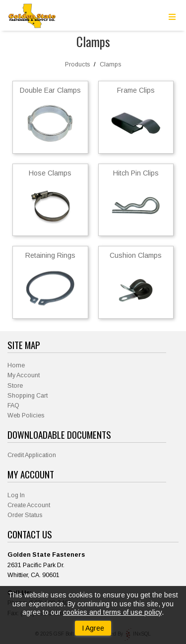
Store (15, 386)
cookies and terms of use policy (112, 612)
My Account (24, 375)
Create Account (29, 505)
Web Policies (26, 415)
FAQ (13, 406)
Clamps (110, 64)
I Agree (93, 628)
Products (77, 64)
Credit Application (32, 455)
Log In (16, 495)
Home (16, 365)
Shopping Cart (28, 396)
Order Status (25, 515)
